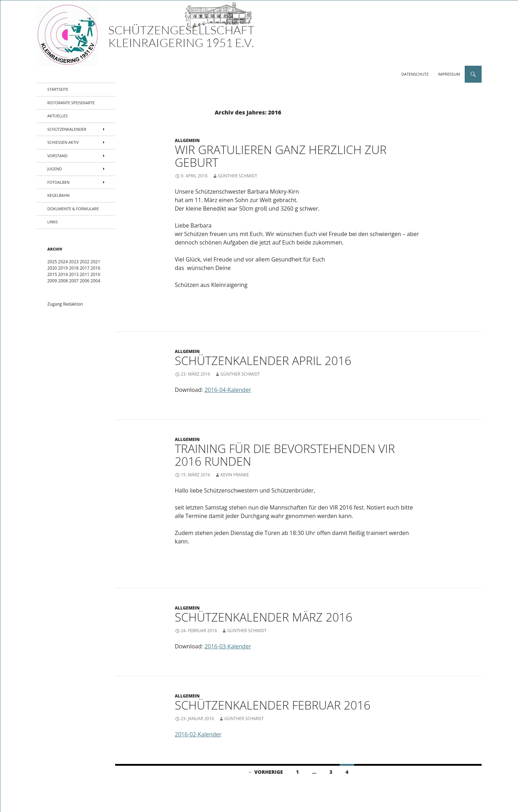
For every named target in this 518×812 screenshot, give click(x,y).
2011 (85, 274)
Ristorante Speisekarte (71, 103)
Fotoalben (58, 182)
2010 (95, 274)
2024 (63, 262)
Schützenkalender (67, 129)
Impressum (449, 74)
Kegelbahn (58, 195)
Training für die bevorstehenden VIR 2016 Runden (285, 455)
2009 (52, 281)
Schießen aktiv (63, 142)
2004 (95, 281)
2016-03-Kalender (228, 646)
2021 (95, 262)
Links (53, 222)
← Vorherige (265, 772)
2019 (63, 268)
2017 (85, 268)
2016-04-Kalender (228, 390)
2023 (74, 262)
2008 (63, 281)
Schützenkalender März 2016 (264, 617)
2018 (74, 268)
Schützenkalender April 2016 (263, 361)
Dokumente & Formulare (73, 209)
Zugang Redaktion (65, 304)
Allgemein (187, 140)
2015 (52, 274)
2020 (52, 268)
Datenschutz (415, 74)
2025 (52, 262)
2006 (85, 281)
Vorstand (57, 156)
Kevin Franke (235, 475)
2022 (85, 262)
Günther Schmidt (238, 176)
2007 (74, 281)
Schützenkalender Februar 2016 (273, 705)
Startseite (58, 89)
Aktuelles (58, 116)
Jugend (55, 169)
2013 (74, 274)
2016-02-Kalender (198, 734)
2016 (95, 268)
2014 (63, 274)
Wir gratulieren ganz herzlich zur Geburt (281, 156)
